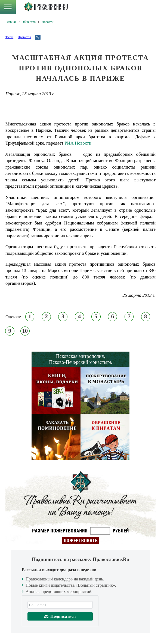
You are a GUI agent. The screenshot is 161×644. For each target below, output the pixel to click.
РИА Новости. (78, 143)
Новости (48, 22)
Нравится (24, 37)
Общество (29, 22)
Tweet (9, 37)
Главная (11, 22)
